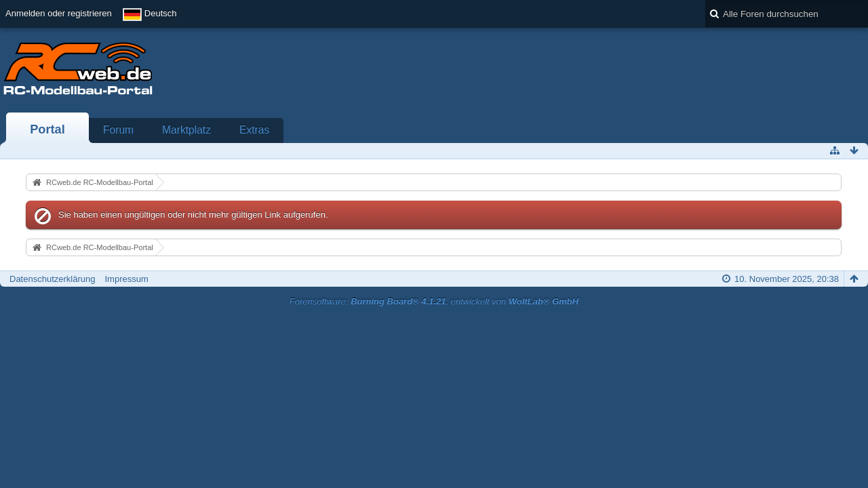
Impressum (126, 279)
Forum (118, 130)
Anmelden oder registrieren (59, 13)
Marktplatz (186, 130)
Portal (47, 129)
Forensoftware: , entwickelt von (434, 301)
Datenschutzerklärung (52, 279)
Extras (254, 130)
